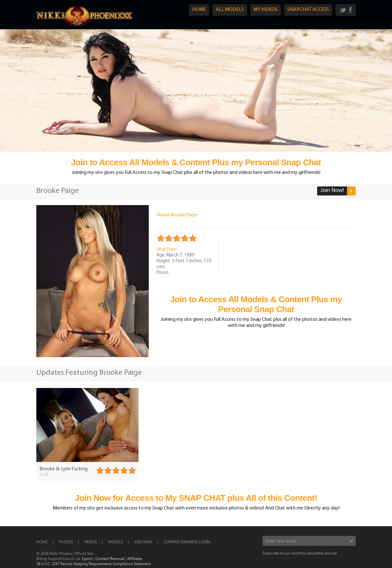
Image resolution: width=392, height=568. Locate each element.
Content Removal (110, 558)
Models (115, 542)
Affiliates (135, 558)
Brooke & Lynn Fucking (64, 468)
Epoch (87, 558)
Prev (6, 61)
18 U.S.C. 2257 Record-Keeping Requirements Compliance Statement (94, 563)
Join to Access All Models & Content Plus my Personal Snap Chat (196, 162)
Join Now (143, 542)
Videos (90, 542)
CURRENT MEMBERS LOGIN (187, 542)
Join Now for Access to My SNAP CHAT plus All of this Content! (196, 498)
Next (386, 61)
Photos (66, 542)
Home (42, 542)
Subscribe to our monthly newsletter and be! (300, 553)
